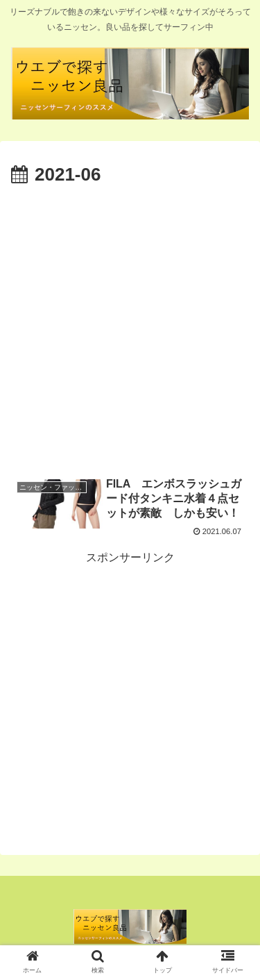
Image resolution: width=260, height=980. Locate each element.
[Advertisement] (130, 327)
